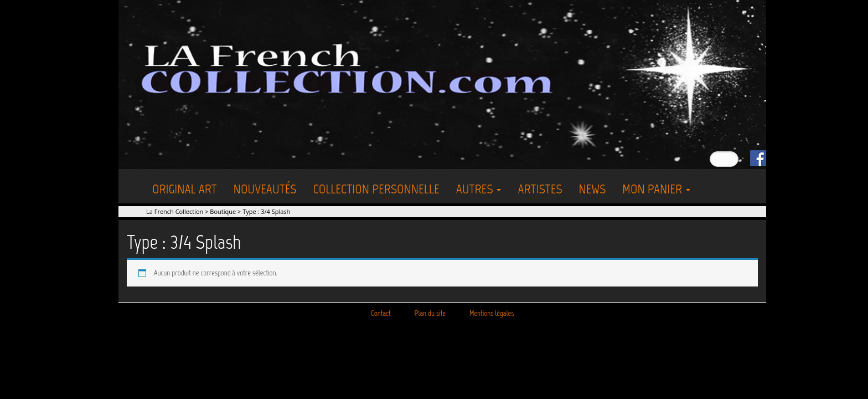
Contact (381, 313)
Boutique (223, 211)
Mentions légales (492, 313)
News (592, 189)
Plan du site (430, 313)
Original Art (185, 189)
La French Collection (175, 211)
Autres (479, 189)
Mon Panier (656, 189)
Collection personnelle (376, 189)
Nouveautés (265, 189)
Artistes (540, 189)
